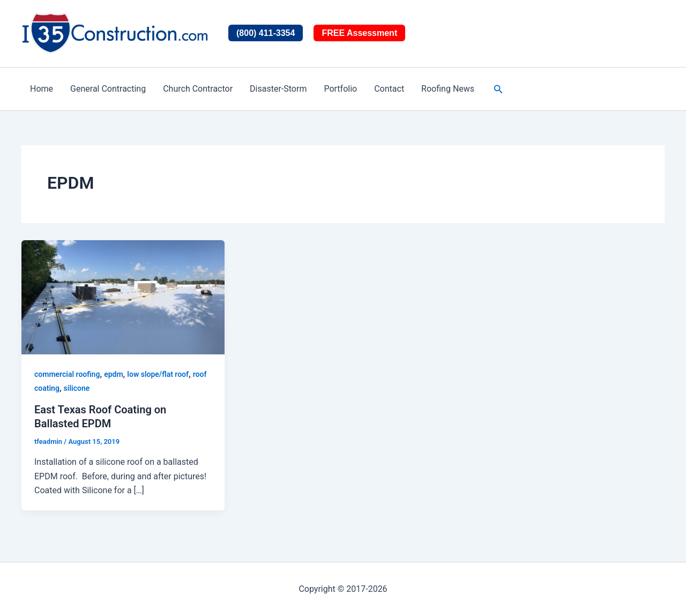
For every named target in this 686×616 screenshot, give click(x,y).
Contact (389, 89)
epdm (113, 374)
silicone (77, 388)
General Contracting (108, 89)
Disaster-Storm (278, 89)
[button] (498, 89)
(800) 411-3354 (266, 33)
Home (42, 89)
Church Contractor (198, 89)
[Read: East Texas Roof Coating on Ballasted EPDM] (123, 297)
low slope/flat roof (158, 374)
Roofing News (448, 89)
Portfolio (340, 89)
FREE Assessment (359, 33)
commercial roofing (67, 374)
